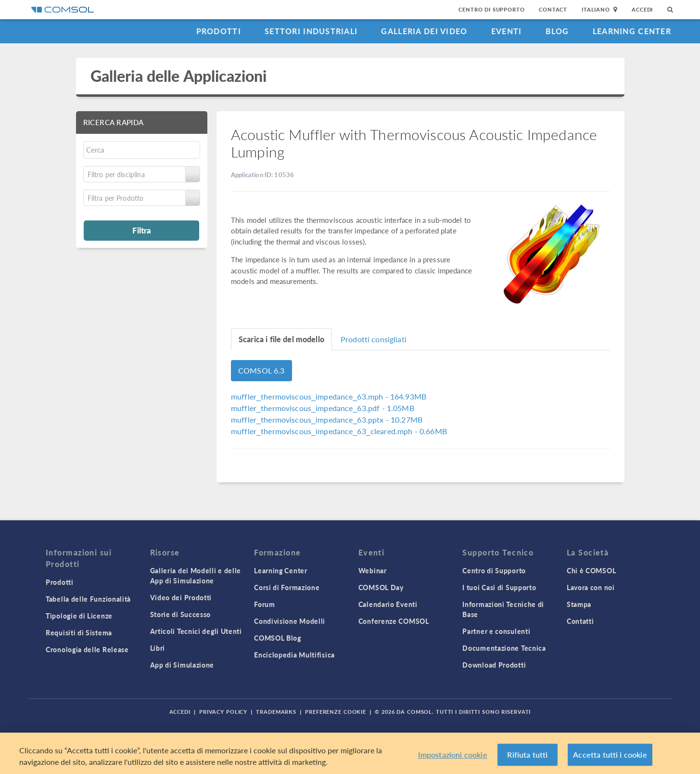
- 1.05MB (323, 408)
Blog (557, 31)
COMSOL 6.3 (261, 370)
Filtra (142, 230)
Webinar (373, 570)
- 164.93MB (329, 396)
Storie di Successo (181, 614)
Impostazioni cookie (453, 755)
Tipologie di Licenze (79, 616)
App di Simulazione (182, 665)
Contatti (580, 621)
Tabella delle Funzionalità (88, 599)
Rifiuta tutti (527, 755)
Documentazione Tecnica (504, 648)
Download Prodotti (494, 665)
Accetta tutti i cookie (610, 755)
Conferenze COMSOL (394, 621)
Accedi (642, 9)
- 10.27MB (327, 419)
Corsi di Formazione (287, 587)
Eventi (507, 31)
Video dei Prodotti (181, 597)
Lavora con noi (591, 587)
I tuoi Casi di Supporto (499, 587)
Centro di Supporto (491, 9)
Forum (265, 604)
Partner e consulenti (496, 631)
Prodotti (219, 31)
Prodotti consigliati (374, 339)
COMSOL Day (381, 587)
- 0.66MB (339, 431)
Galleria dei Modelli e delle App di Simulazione (196, 575)
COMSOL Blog (278, 638)
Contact (553, 9)
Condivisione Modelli (290, 621)
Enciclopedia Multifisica (294, 655)
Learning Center (632, 31)
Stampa (579, 604)
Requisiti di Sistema (79, 632)
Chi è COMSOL (591, 570)
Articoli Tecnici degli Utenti (196, 631)
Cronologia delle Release (87, 649)
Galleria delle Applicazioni (179, 76)
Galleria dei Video (424, 31)
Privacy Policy (223, 712)
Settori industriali (311, 31)
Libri (158, 648)
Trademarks (276, 712)
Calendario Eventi (388, 604)
